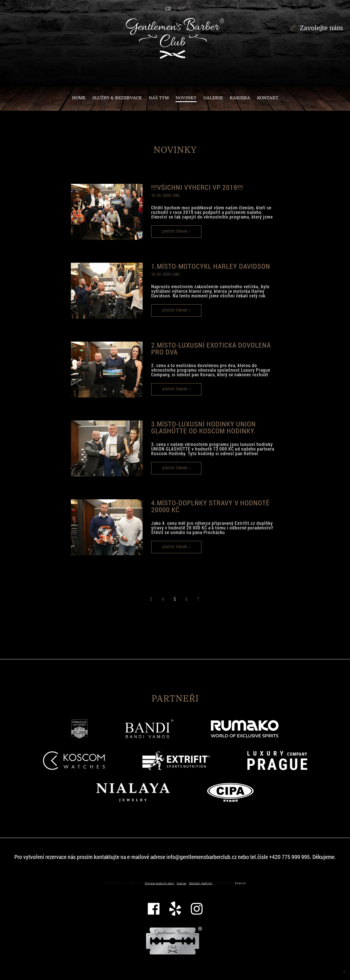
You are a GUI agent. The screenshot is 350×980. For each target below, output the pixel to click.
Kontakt (268, 98)
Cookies (182, 883)
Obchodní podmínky (201, 883)
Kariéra (240, 98)
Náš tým (159, 98)
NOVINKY (186, 98)
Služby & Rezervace (117, 98)
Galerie (213, 98)
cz (168, 8)
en (182, 8)
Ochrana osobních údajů (160, 883)
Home (79, 98)
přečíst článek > (176, 231)
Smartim (240, 883)
